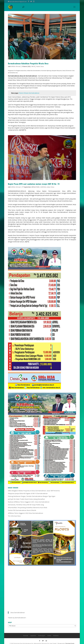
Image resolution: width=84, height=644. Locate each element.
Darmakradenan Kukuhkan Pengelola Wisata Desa (28, 63)
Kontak (26, 636)
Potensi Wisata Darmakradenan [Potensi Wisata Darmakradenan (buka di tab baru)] (29, 93)
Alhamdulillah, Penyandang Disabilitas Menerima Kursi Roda (28, 508)
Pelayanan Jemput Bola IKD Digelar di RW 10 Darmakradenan (28, 493)
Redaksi (56, 636)
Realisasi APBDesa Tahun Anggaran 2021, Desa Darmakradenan (29, 502)
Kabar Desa (40, 66)
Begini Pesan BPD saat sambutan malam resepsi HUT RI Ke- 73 (34, 184)
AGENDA (43, 187)
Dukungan (42, 636)
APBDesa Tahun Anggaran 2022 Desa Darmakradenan (26, 513)
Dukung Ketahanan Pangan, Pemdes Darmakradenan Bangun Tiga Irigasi (32, 496)
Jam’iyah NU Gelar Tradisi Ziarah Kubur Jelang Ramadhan (26, 499)
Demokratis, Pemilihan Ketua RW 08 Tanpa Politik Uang (26, 505)
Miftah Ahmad (16, 66)
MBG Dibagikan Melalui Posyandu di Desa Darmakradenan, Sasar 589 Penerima (34, 491)
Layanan (33, 636)
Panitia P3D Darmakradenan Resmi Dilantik (22, 510)
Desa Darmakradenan (18, 613)
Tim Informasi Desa (14, 516)
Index (49, 636)
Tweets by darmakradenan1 (17, 618)
